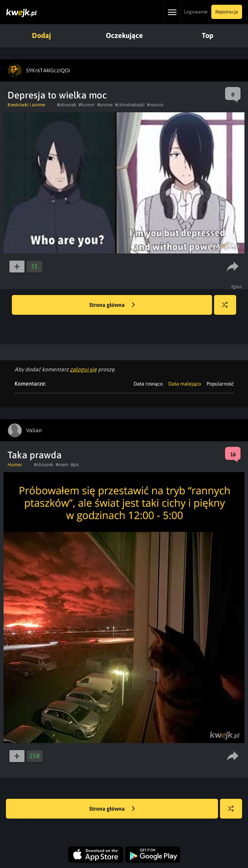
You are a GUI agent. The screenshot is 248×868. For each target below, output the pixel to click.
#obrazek (67, 105)
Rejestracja (227, 12)
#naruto (155, 105)
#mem (62, 465)
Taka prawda (35, 455)
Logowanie (196, 12)
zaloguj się (83, 369)
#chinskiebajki (130, 105)
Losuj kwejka (228, 309)
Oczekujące (124, 35)
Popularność (220, 384)
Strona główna (112, 305)
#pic (75, 465)
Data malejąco (185, 384)
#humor (87, 105)
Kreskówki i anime (26, 105)
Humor (15, 465)
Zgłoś (237, 287)
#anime (105, 105)
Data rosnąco (148, 384)
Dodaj (41, 35)
